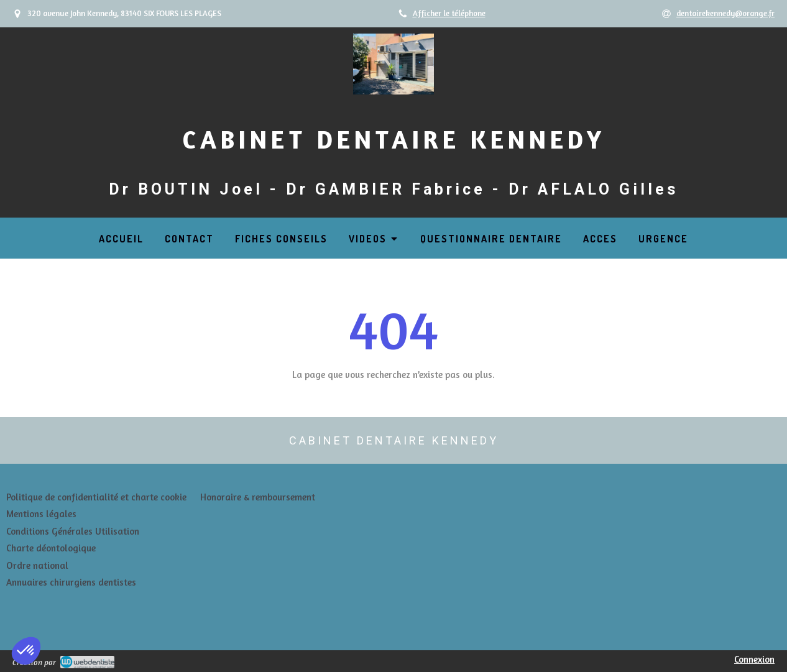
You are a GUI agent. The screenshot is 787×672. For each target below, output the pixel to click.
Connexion (754, 659)
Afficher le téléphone (449, 13)
